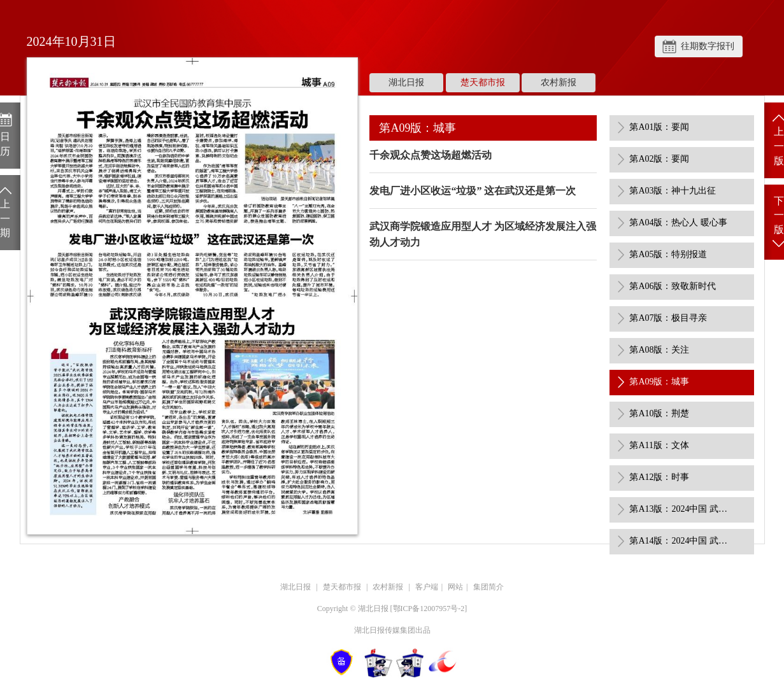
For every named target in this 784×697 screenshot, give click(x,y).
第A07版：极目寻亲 (668, 318)
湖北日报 (406, 82)
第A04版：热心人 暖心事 (678, 222)
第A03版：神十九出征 (673, 191)
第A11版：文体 (659, 445)
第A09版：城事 (659, 382)
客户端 (427, 587)
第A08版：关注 (659, 350)
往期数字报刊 (708, 46)
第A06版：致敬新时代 (673, 286)
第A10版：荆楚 (659, 413)
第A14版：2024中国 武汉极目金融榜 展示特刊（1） (680, 541)
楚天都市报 (483, 82)
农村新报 (559, 82)
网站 (455, 587)
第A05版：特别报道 (668, 254)
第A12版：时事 (659, 477)
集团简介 (488, 587)
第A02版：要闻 (659, 159)
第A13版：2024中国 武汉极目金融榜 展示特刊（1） (680, 509)
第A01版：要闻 (659, 127)
